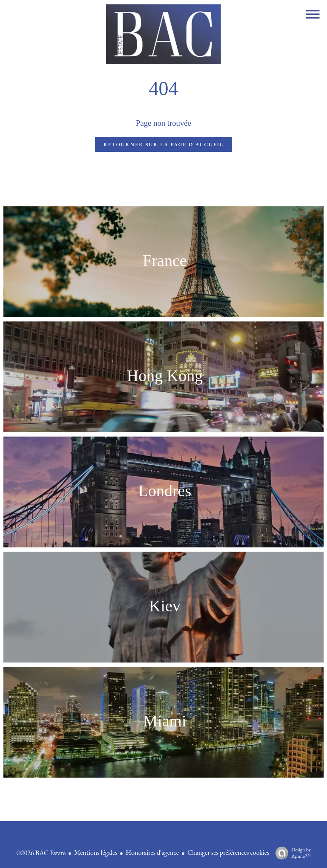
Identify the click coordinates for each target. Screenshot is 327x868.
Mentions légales (96, 852)
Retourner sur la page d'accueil (163, 145)
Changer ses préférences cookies (228, 852)
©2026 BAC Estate (41, 853)
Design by (291, 853)
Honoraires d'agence (152, 852)
